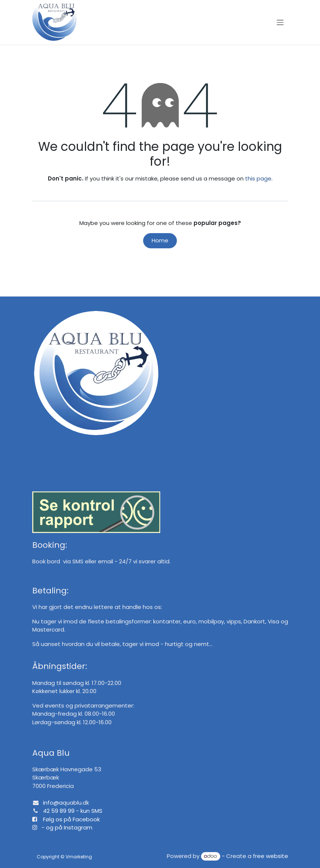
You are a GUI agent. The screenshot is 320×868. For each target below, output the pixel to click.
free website (270, 856)
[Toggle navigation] (280, 22)
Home (160, 240)
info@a (53, 803)
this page (258, 178)
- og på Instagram (65, 827)
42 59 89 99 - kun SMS (73, 811)
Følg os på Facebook (71, 819)
